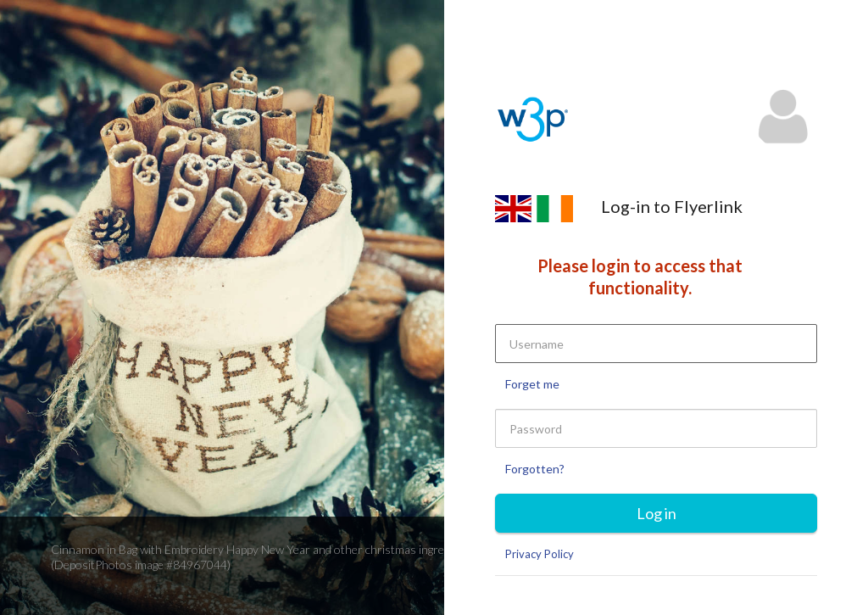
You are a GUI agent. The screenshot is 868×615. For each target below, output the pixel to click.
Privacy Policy (540, 554)
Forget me (532, 384)
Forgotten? (535, 469)
